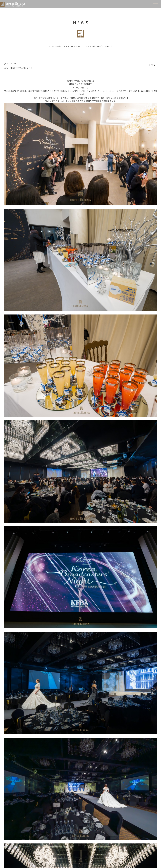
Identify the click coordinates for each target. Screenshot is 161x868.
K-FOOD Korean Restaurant (141, 805)
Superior (74, 805)
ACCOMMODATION (78, 794)
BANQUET (105, 811)
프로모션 (73, 841)
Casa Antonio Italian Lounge (141, 808)
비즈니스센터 (45, 838)
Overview (74, 799)
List (85, 670)
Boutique (74, 802)
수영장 (43, 853)
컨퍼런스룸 (44, 841)
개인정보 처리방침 (61, 864)
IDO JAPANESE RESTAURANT (141, 802)
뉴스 (102, 825)
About (43, 799)
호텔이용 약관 (75, 864)
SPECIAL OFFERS (78, 830)
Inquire (62, 670)
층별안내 (104, 802)
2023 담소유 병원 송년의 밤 (27, 682)
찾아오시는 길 (45, 802)
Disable (73, 811)
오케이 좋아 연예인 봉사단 (26, 688)
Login (100, 864)
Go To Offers (104, 748)
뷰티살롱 (43, 844)
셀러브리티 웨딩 (106, 805)
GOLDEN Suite (76, 817)
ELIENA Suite (75, 820)
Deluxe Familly (76, 808)
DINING (134, 794)
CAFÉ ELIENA (136, 811)
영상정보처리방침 (89, 864)
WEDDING (105, 794)
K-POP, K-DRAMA (78, 850)
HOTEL (43, 794)
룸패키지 (73, 838)
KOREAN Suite (76, 814)
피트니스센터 (45, 850)
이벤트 (73, 844)
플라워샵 (43, 847)
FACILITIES (45, 830)
